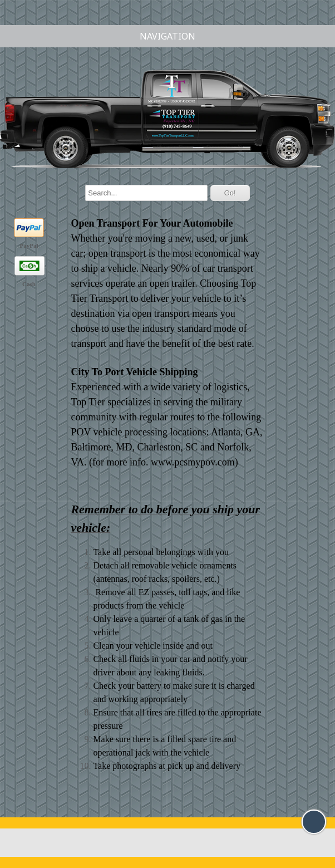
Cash (29, 284)
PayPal (29, 246)
